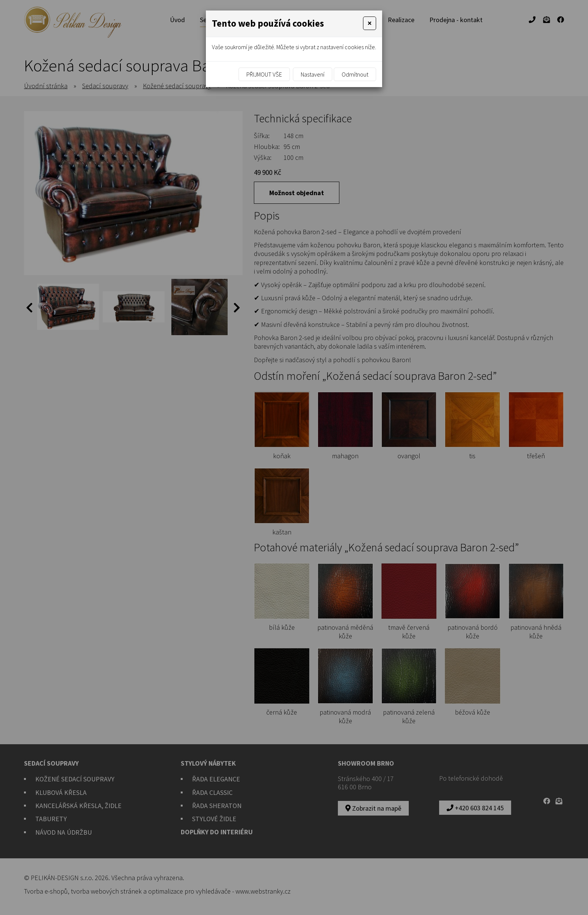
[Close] (370, 23)
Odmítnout (355, 74)
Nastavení (313, 74)
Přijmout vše (264, 74)
